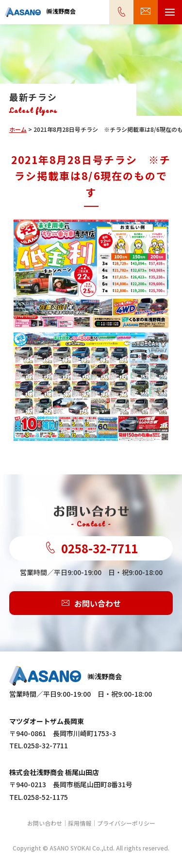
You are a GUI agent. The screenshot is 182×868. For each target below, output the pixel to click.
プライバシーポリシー (126, 823)
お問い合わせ (91, 603)
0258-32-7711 (91, 549)
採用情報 (80, 823)
